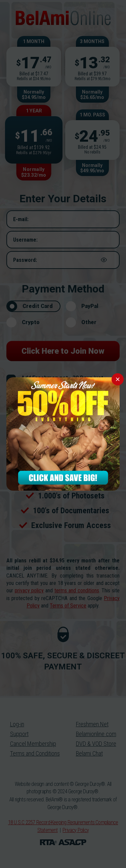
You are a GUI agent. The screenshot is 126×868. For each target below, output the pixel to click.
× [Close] (118, 379)
